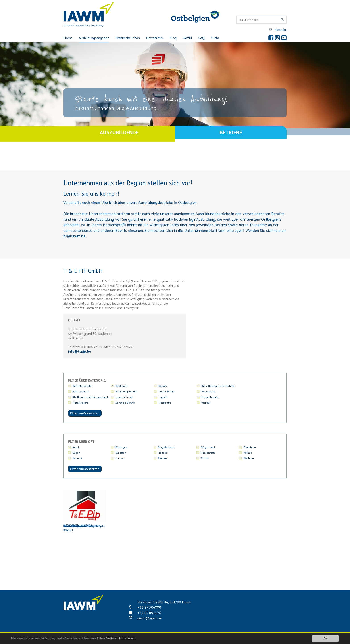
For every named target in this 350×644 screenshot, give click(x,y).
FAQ (201, 38)
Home (68, 38)
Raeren (162, 458)
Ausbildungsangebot (94, 38)
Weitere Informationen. (121, 638)
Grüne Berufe (123, 391)
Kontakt (280, 29)
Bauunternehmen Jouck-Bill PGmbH (85, 511)
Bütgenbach (208, 447)
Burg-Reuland (166, 447)
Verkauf (77, 403)
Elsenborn (250, 447)
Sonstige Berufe (211, 397)
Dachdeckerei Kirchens (174, 508)
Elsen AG (263, 509)
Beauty (162, 386)
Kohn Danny (129, 558)
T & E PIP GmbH (219, 558)
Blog (173, 38)
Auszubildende (119, 134)
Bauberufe (122, 386)
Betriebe (231, 134)
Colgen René (129, 509)
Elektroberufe (252, 386)
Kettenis (77, 458)
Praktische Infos (128, 38)
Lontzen (120, 458)
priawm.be (75, 236)
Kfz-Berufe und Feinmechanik (219, 391)
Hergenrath (208, 453)
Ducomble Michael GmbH (219, 509)
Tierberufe (250, 397)
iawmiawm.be (150, 618)
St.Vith (205, 458)
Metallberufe (166, 397)
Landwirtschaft (253, 391)
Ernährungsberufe (83, 391)
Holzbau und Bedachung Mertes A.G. (85, 560)
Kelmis (248, 453)
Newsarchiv (155, 38)
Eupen (76, 453)
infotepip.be (79, 351)
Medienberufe (124, 397)
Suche (215, 38)
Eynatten (121, 453)
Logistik (77, 397)
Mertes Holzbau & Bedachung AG (174, 558)
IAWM (187, 38)
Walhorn (249, 458)
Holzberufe (165, 391)
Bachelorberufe (82, 386)
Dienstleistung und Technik (217, 386)
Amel (76, 447)
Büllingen (121, 447)
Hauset (162, 453)
